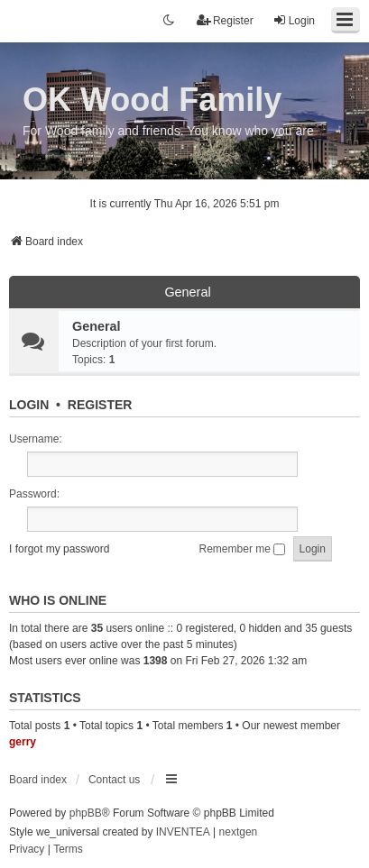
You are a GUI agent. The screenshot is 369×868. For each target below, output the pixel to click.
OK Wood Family (152, 100)
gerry (23, 742)
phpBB (86, 813)
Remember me (243, 549)
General (187, 292)
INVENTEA (183, 832)
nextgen (239, 832)
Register (100, 405)
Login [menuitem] (294, 20)
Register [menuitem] (225, 20)
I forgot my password (59, 549)
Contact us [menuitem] (114, 780)
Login (29, 405)
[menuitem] (27, 850)
